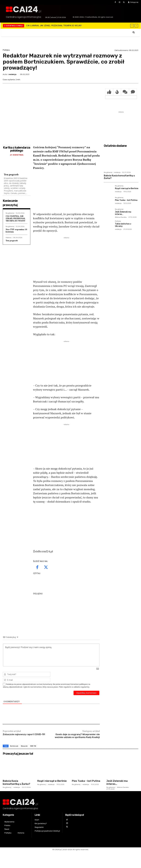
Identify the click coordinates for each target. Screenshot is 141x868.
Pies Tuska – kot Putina (126, 200)
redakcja (12, 74)
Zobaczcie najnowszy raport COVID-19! (24, 734)
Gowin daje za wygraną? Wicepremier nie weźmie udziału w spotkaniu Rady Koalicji (77, 736)
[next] (136, 26)
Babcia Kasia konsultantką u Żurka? (119, 177)
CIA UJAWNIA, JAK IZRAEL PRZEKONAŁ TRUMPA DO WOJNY (54, 26)
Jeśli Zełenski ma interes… (123, 213)
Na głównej (10, 213)
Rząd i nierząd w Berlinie (127, 188)
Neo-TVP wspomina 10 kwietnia (16, 231)
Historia (8, 238)
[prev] (132, 26)
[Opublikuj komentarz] (86, 693)
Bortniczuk (14, 746)
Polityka (6, 50)
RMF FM (33, 746)
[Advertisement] (66, 193)
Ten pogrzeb (11, 174)
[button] (134, 32)
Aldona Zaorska (121, 217)
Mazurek (24, 746)
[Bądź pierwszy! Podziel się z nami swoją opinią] (51, 655)
